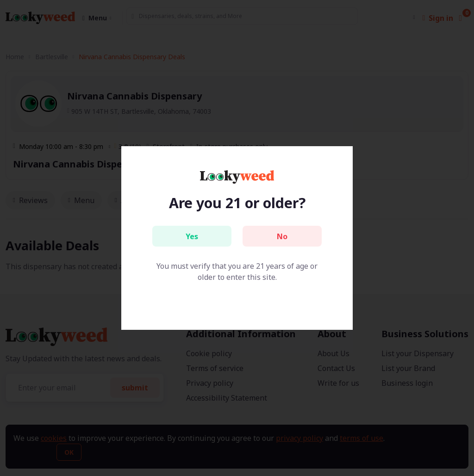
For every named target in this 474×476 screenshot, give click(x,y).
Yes (192, 236)
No (282, 236)
